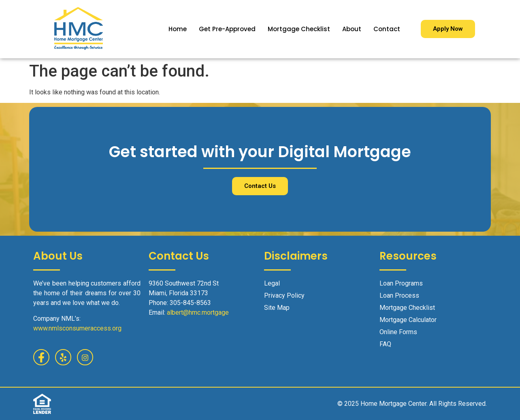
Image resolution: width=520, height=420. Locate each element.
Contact (387, 29)
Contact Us (260, 186)
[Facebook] (41, 357)
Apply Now (448, 29)
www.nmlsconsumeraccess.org (77, 328)
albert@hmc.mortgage (198, 312)
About (352, 29)
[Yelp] (63, 357)
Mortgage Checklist (299, 29)
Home (178, 29)
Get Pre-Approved (227, 29)
